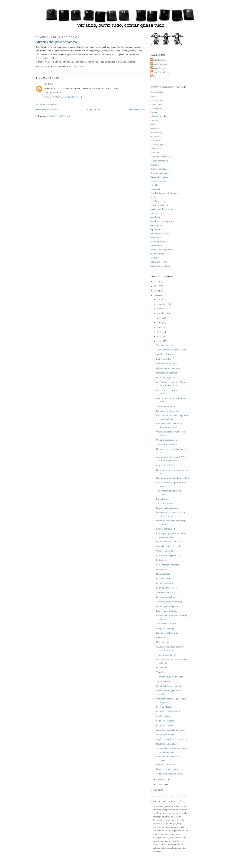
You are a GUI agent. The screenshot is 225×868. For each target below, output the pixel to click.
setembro (161, 313)
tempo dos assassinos (160, 266)
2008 (157, 790)
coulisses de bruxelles (160, 157)
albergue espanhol (159, 116)
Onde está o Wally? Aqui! (168, 711)
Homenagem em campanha (169, 541)
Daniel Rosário (158, 60)
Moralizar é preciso (165, 354)
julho (159, 323)
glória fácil (155, 189)
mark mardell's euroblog (162, 209)
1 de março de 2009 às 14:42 (63, 97)
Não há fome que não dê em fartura (173, 478)
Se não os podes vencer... (168, 444)
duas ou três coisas (159, 177)
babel (153, 124)
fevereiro (161, 780)
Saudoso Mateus (164, 716)
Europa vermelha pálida (167, 633)
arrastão (154, 120)
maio (159, 332)
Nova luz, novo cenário (167, 769)
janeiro (160, 784)
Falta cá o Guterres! (165, 721)
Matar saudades (163, 359)
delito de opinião (158, 169)
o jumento (155, 229)
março (160, 341)
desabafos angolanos (160, 173)
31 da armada (157, 92)
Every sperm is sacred (166, 588)
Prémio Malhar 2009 (166, 765)
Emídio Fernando (159, 64)
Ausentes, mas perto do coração (56, 42)
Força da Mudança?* (166, 707)
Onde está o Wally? (165, 725)
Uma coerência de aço (166, 551)
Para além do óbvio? (166, 465)
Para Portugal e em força (168, 565)
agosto (160, 318)
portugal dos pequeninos (162, 250)
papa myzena (157, 237)
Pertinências (162, 560)
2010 (157, 291)
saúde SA (155, 258)
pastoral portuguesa (159, 242)
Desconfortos (162, 642)
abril (159, 336)
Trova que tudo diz (165, 345)
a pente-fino (156, 104)
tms (45, 84)
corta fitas (155, 153)
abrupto (154, 112)
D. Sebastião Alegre (165, 583)
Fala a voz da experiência (168, 555)
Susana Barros (158, 68)
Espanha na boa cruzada (167, 508)
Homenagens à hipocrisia (168, 606)
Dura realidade (163, 574)
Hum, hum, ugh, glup (166, 377)
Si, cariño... (162, 499)
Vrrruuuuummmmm (166, 406)
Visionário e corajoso (166, 623)
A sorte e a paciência (166, 592)
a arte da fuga (157, 100)
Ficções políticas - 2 (165, 529)
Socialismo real (163, 681)
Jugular (154, 197)
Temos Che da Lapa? (166, 655)
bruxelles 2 (156, 136)
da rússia (155, 165)
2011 (157, 286)
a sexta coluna (157, 108)
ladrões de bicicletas (160, 205)
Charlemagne (157, 144)
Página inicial (94, 110)
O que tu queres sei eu (166, 440)
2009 (157, 295)
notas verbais (157, 213)
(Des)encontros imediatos (168, 368)
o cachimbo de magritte (161, 221)
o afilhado (155, 217)
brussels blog (157, 132)
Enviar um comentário (46, 104)
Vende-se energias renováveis (170, 774)
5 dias (153, 96)
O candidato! (162, 668)
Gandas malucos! (164, 578)
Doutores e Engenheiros (167, 744)
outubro (161, 309)
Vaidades (160, 672)
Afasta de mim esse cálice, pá (170, 602)
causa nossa (156, 140)
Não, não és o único (165, 734)
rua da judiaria (157, 254)
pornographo (156, 246)
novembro (162, 304)
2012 (157, 281)
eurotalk (154, 185)
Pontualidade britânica (167, 364)
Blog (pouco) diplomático (168, 411)
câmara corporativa (159, 161)
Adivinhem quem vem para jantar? (172, 350)
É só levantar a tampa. (166, 611)
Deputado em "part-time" (168, 373)
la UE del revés (158, 201)
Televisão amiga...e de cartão (170, 677)
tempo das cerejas (159, 262)
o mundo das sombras (160, 233)
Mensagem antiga (137, 110)
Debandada (161, 569)
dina (153, 76)
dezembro (162, 299)
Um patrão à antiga (165, 628)
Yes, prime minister (165, 503)
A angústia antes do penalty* (170, 546)
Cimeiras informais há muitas (170, 686)
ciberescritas (156, 149)
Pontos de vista (163, 637)
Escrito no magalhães (166, 597)
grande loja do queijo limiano (164, 193)
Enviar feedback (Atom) (59, 116)
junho (160, 327)
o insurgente (156, 225)
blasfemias (155, 128)
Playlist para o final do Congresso (172, 739)
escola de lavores (158, 181)
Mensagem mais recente (47, 110)
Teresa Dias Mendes (161, 72)
